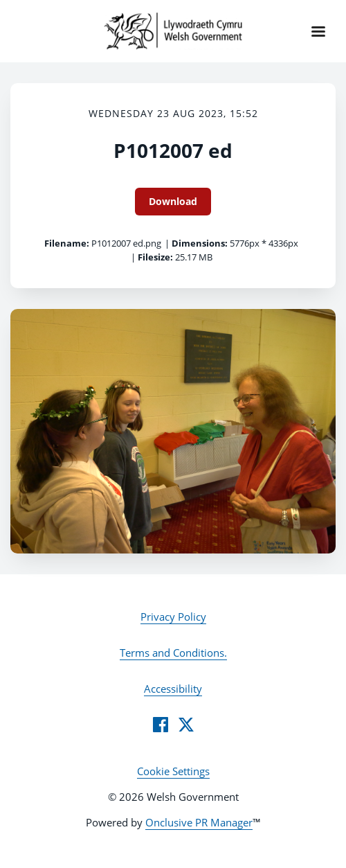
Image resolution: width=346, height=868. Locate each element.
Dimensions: (200, 243)
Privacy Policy (173, 617)
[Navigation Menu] (318, 31)
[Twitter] (186, 725)
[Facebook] (161, 725)
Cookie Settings (173, 771)
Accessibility (173, 689)
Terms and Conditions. (173, 653)
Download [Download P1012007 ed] (173, 201)
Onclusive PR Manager (199, 822)
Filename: (67, 243)
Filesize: (155, 257)
